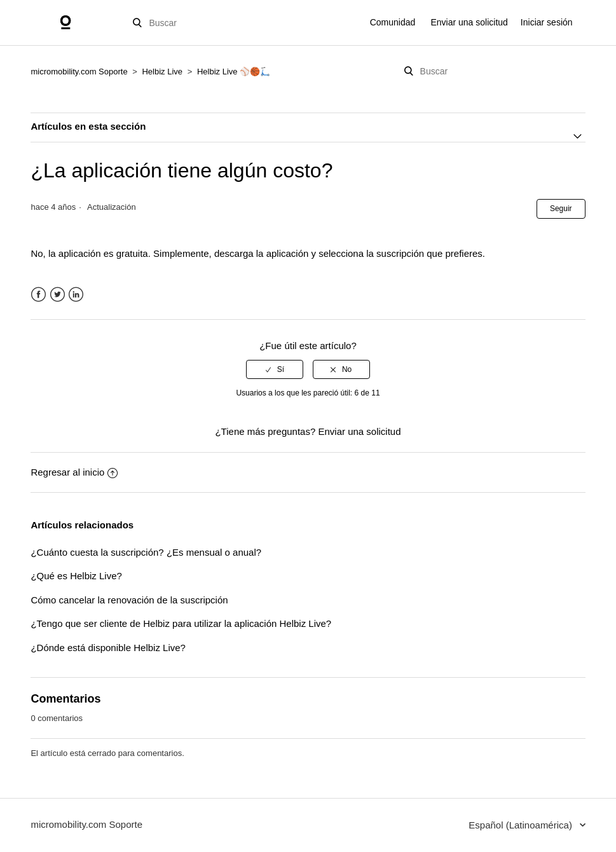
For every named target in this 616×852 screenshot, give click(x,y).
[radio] (275, 369)
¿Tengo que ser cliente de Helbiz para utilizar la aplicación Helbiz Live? (181, 623)
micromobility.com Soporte (79, 72)
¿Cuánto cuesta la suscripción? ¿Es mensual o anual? (146, 552)
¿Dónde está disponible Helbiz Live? (108, 648)
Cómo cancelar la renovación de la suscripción (129, 600)
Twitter (58, 295)
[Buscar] (198, 23)
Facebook (38, 295)
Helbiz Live (162, 72)
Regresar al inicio (74, 472)
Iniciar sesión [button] (547, 22)
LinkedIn (76, 295)
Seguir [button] (561, 209)
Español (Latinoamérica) (522, 825)
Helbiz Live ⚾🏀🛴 (234, 72)
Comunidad (393, 22)
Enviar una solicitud (469, 22)
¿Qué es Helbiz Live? (76, 576)
